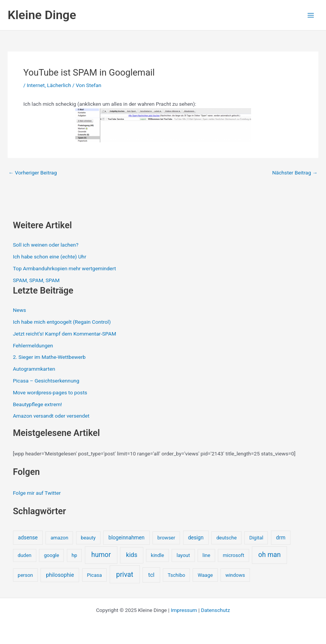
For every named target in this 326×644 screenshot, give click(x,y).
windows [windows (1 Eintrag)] (235, 575)
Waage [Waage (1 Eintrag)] (205, 575)
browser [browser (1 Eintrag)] (166, 538)
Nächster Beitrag (295, 173)
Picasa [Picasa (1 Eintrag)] (94, 575)
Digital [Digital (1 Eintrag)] (256, 538)
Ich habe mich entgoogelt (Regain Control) (62, 322)
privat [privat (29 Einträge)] (125, 574)
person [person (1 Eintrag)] (25, 575)
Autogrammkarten (34, 369)
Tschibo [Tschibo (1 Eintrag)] (177, 575)
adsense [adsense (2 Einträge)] (28, 537)
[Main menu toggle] (311, 15)
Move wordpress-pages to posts (50, 392)
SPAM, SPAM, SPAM (36, 280)
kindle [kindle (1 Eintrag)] (157, 555)
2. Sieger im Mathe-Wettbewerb (49, 357)
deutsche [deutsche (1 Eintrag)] (226, 538)
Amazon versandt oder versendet (51, 416)
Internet (36, 85)
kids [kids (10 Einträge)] (132, 555)
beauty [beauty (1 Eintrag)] (88, 538)
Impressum (184, 610)
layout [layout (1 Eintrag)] (183, 555)
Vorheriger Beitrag (33, 173)
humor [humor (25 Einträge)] (101, 555)
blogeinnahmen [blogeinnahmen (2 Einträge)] (127, 537)
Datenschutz (216, 610)
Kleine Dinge (42, 15)
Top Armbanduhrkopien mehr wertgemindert (65, 268)
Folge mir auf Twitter (37, 493)
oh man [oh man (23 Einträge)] (270, 555)
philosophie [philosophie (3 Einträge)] (60, 575)
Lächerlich (59, 85)
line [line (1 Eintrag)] (206, 555)
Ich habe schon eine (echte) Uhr (50, 257)
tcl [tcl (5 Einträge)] (151, 575)
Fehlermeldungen (33, 345)
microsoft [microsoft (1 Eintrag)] (234, 555)
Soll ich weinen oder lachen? (46, 245)
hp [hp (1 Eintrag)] (74, 555)
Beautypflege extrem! (37, 404)
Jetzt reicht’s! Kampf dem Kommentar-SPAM (65, 334)
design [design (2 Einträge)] (196, 537)
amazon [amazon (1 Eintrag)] (59, 538)
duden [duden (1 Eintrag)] (24, 555)
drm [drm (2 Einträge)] (281, 537)
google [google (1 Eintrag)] (51, 555)
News (19, 310)
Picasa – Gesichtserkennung (46, 381)
